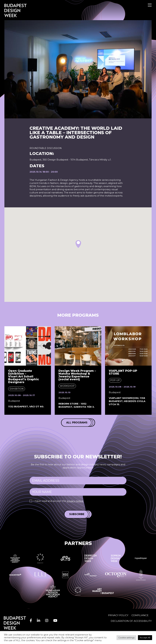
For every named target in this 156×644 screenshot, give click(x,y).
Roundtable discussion (46, 148)
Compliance (140, 615)
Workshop (67, 386)
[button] (78, 244)
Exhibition (17, 389)
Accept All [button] (145, 638)
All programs (77, 423)
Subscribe (77, 514)
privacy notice (75, 501)
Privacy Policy (118, 615)
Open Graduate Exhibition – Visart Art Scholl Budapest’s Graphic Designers (24, 376)
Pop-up (115, 380)
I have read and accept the (58, 501)
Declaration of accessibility (131, 621)
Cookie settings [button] (126, 638)
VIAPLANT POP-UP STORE (123, 372)
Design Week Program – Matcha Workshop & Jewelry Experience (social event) (77, 375)
